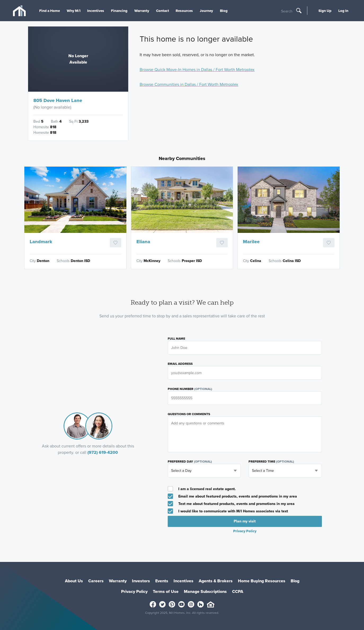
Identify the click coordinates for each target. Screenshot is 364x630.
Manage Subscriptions (205, 591)
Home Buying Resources (262, 581)
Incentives (96, 11)
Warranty (142, 11)
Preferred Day (190, 462)
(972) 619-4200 (103, 452)
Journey (206, 11)
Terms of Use (166, 591)
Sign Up (325, 11)
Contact (163, 11)
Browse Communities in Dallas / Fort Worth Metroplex (189, 84)
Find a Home (50, 11)
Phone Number (190, 389)
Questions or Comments (189, 414)
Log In (343, 11)
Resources (184, 11)
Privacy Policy (245, 531)
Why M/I (74, 11)
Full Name (176, 339)
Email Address (180, 364)
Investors (141, 581)
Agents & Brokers (216, 581)
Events (162, 581)
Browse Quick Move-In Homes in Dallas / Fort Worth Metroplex (197, 70)
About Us (74, 581)
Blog (224, 11)
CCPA (238, 591)
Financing (119, 11)
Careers (96, 581)
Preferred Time (271, 462)
